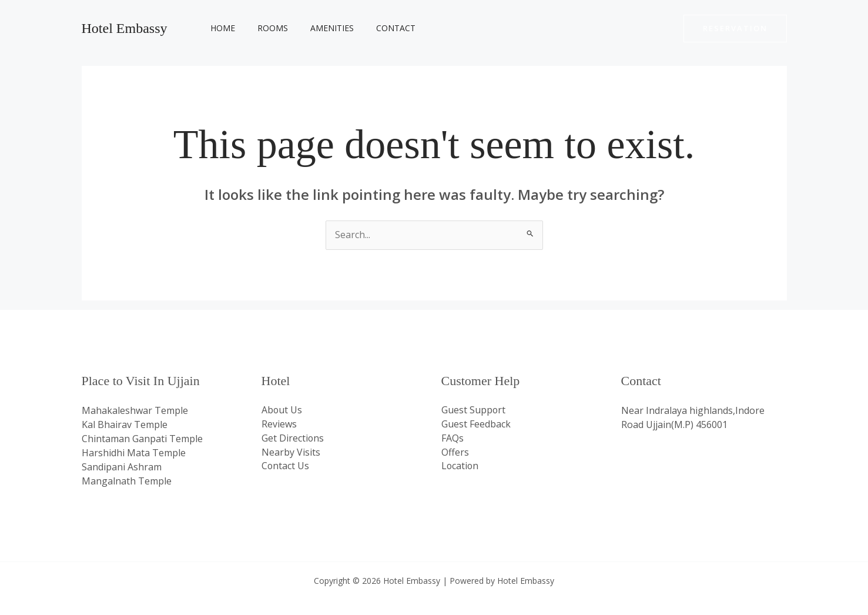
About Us (282, 410)
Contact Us (286, 467)
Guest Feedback (476, 425)
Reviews (279, 425)
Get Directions (293, 439)
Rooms (264, 28)
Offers (455, 453)
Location (460, 467)
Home (220, 28)
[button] (735, 29)
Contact (375, 28)
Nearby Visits (291, 453)
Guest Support (474, 410)
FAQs (453, 439)
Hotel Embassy (125, 28)
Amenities (317, 28)
